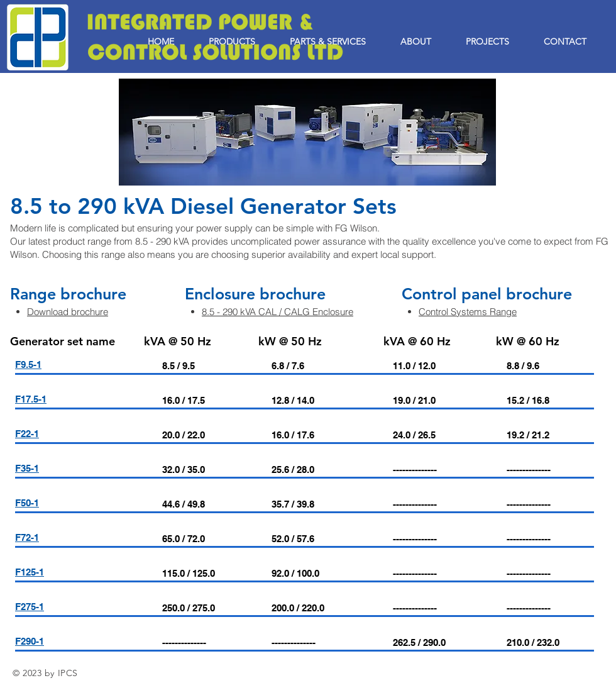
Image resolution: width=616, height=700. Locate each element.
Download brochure (68, 312)
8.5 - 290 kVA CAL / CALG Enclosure (278, 312)
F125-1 (30, 572)
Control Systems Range (468, 312)
